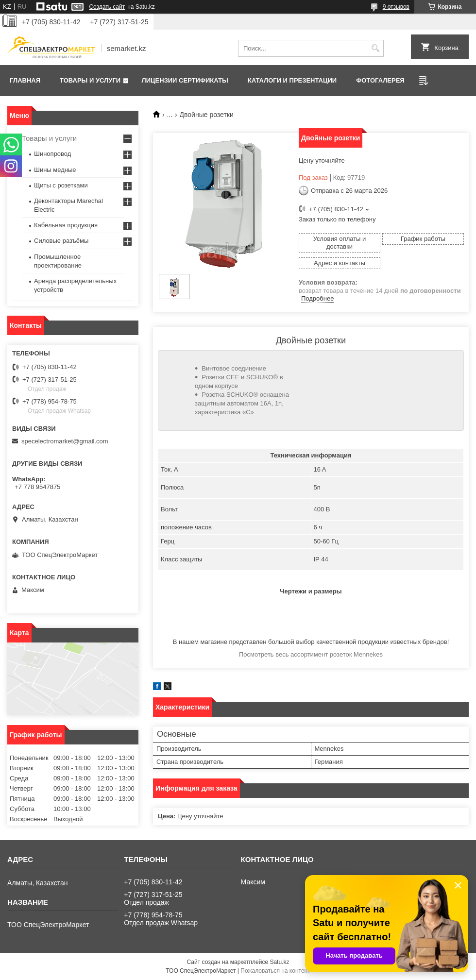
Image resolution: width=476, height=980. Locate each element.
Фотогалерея (380, 80)
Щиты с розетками (61, 185)
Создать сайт (107, 7)
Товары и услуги (90, 80)
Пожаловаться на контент (275, 971)
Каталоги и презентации (292, 80)
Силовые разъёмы (61, 241)
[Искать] (375, 48)
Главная (25, 80)
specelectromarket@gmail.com (65, 441)
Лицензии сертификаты (185, 80)
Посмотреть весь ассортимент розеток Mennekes (311, 654)
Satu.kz (279, 962)
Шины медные (55, 170)
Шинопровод (52, 154)
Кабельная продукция (66, 225)
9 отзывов (396, 7)
